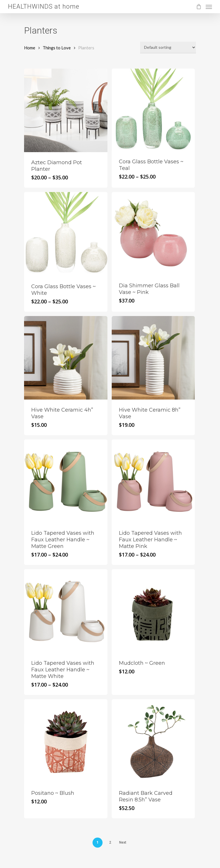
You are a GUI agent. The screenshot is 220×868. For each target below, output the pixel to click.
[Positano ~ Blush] (66, 741)
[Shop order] (168, 48)
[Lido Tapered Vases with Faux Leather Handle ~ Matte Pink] (153, 481)
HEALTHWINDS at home (44, 7)
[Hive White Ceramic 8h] (153, 358)
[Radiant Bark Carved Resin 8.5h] (153, 741)
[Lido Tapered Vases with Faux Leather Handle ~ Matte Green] (66, 481)
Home (30, 48)
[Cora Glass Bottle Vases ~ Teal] (153, 110)
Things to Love (57, 48)
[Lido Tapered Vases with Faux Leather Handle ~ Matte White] (66, 611)
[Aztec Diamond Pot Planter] (66, 110)
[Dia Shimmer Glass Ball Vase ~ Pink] (153, 234)
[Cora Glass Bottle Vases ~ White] (66, 234)
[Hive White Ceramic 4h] (66, 358)
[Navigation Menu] (209, 7)
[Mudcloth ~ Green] (153, 611)
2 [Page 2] (110, 842)
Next (123, 842)
